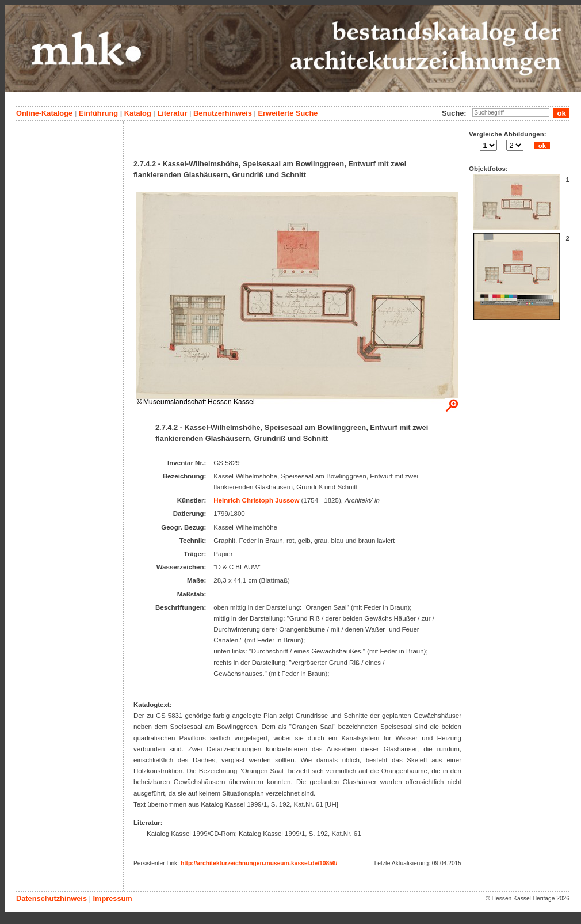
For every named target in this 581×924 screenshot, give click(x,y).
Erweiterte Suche (288, 113)
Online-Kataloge (44, 113)
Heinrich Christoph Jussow (256, 500)
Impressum (112, 898)
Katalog (138, 113)
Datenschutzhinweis (51, 898)
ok (542, 146)
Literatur (172, 113)
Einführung (98, 113)
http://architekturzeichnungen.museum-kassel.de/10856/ (259, 863)
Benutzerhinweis (223, 113)
